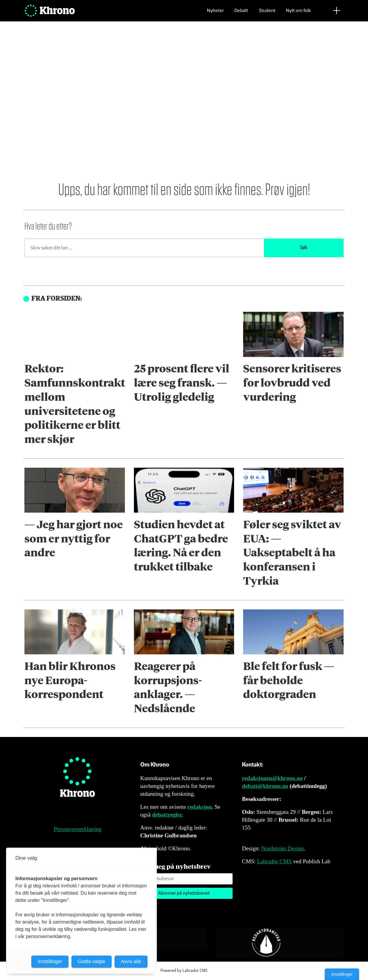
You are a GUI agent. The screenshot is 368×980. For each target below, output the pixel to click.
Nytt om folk (298, 14)
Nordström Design (282, 848)
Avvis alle (131, 961)
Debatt (241, 14)
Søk (304, 248)
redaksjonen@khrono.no (272, 778)
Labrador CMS (274, 861)
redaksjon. (200, 807)
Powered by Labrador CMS (184, 971)
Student (267, 14)
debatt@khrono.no (265, 786)
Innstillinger (342, 974)
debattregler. (168, 815)
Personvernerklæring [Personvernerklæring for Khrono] (78, 829)
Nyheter (215, 14)
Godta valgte (92, 961)
